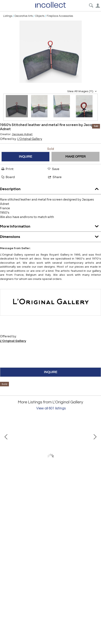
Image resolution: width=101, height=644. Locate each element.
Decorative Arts (24, 16)
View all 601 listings (51, 408)
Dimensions (50, 236)
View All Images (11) (82, 91)
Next (95, 457)
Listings (8, 16)
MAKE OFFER (75, 157)
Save (53, 169)
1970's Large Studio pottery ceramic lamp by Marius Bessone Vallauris (50, 493)
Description (50, 188)
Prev (6, 457)
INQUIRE (26, 157)
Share (55, 177)
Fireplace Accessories (60, 16)
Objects (40, 16)
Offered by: (21, 139)
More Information (50, 225)
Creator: (16, 134)
